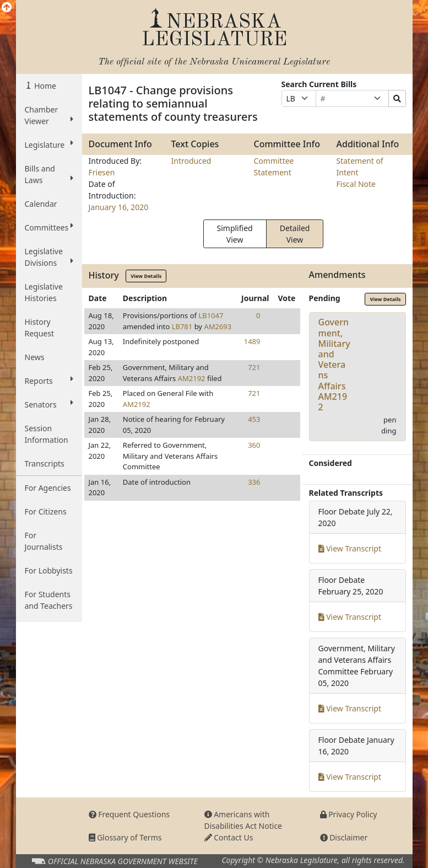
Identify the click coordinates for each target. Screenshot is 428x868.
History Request (40, 328)
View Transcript (350, 548)
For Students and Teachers (49, 600)
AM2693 (218, 326)
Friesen (102, 172)
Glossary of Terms (125, 837)
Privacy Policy (349, 814)
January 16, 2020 (119, 207)
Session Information (47, 434)
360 (254, 445)
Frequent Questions (129, 814)
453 (254, 419)
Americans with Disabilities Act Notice (243, 820)
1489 (252, 341)
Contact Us (229, 837)
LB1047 (211, 315)
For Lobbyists (49, 570)
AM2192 (192, 378)
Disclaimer (344, 837)
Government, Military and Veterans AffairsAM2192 (334, 365)
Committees (49, 227)
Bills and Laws (49, 174)
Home (44, 86)
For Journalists (44, 541)
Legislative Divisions (49, 257)
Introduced (191, 161)
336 (254, 482)
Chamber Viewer (49, 115)
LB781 (182, 326)
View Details (146, 276)
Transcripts (45, 464)
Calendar (41, 204)
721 (254, 367)
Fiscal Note (356, 184)
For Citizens (46, 511)
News (35, 357)
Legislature (49, 144)
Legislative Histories (44, 292)
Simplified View (235, 234)
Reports (49, 381)
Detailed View (295, 234)
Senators (49, 404)
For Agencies (48, 488)
